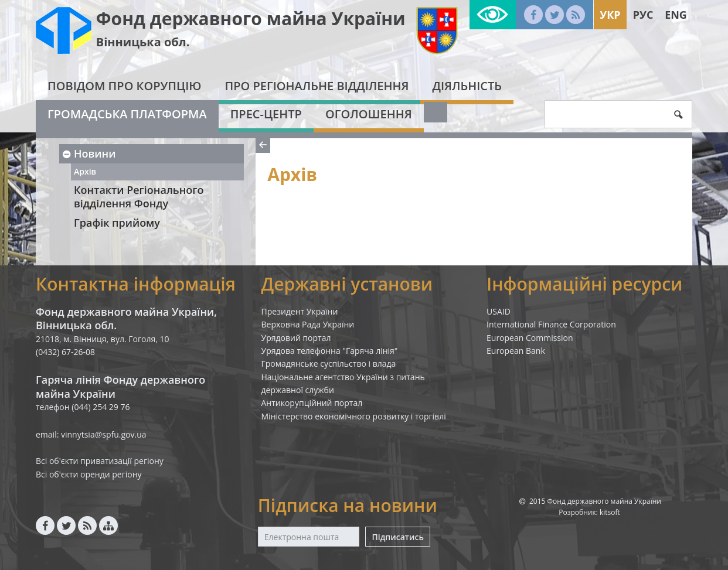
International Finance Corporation (551, 324)
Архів (85, 171)
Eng (676, 15)
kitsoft (610, 512)
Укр (610, 15)
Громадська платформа (127, 114)
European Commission (530, 338)
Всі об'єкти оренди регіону (89, 474)
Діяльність (467, 86)
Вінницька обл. (143, 42)
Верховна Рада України (308, 324)
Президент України (300, 311)
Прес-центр (266, 114)
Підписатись (397, 537)
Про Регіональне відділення (317, 86)
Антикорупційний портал (312, 403)
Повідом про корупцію (124, 86)
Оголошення (369, 114)
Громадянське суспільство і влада (329, 363)
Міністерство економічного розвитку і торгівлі (354, 416)
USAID (499, 311)
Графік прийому (117, 223)
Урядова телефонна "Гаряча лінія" (330, 351)
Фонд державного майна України (251, 18)
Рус (643, 15)
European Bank (516, 351)
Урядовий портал (296, 338)
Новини (89, 153)
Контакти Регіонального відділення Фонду (139, 197)
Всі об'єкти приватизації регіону (100, 461)
